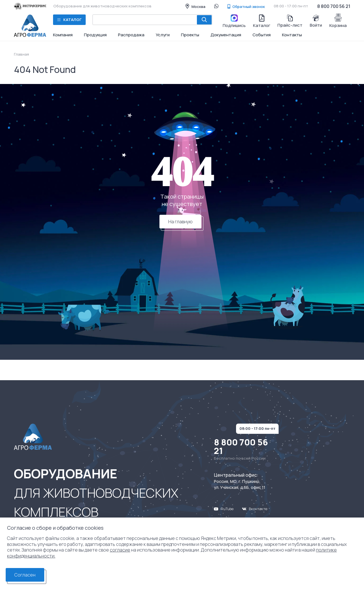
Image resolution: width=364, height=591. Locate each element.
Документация (226, 35)
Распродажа (131, 35)
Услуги (163, 35)
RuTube (224, 509)
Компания (63, 35)
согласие (120, 550)
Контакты (292, 35)
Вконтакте (255, 509)
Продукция (95, 35)
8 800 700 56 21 (334, 6)
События (262, 35)
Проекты (190, 35)
